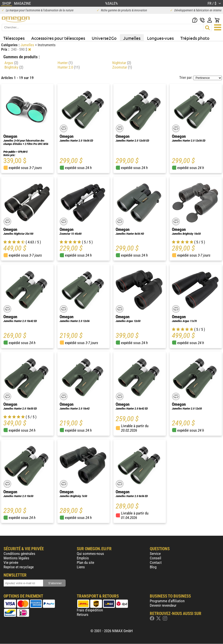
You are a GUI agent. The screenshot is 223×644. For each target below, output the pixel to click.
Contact (156, 562)
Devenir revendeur (163, 605)
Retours (83, 615)
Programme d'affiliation (167, 601)
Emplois (83, 558)
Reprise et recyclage (19, 567)
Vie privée (11, 562)
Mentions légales (16, 558)
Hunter (65, 63)
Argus (11, 63)
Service (155, 554)
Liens (81, 567)
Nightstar (122, 63)
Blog (153, 567)
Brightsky (14, 67)
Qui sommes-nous (90, 554)
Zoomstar (122, 67)
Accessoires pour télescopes (58, 38)
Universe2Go (104, 38)
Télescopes (14, 38)
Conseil (155, 558)
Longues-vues (160, 38)
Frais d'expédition (90, 610)
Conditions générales (19, 554)
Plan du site (85, 562)
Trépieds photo (195, 38)
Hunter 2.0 (69, 67)
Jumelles (132, 38)
